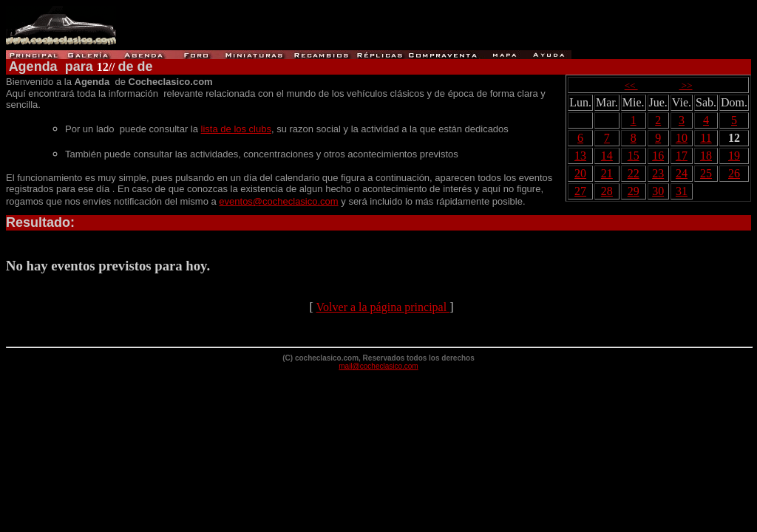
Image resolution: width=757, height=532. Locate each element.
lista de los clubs (236, 129)
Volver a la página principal (383, 307)
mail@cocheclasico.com (378, 366)
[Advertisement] (447, 28)
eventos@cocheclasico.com (278, 201)
